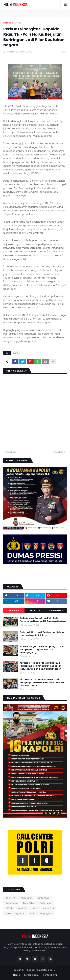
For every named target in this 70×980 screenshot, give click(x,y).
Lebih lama (59, 452)
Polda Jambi (45, 903)
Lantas (34, 908)
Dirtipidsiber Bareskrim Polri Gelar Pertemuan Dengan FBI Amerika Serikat (43, 620)
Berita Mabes (12, 903)
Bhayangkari (46, 913)
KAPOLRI (9, 908)
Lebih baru (11, 452)
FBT (55, 970)
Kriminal (22, 908)
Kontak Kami (50, 975)
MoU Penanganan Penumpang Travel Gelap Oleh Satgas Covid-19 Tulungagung (42, 649)
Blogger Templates (37, 970)
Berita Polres (44, 898)
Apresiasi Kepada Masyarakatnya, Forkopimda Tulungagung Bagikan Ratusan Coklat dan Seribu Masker (41, 666)
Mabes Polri (48, 908)
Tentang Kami (32, 975)
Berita (18, 23)
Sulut (32, 913)
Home (17, 975)
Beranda (8, 23)
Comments (56, 611)
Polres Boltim (27, 898)
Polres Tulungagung (15, 913)
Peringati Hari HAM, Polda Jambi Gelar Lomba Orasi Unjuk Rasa (42, 634)
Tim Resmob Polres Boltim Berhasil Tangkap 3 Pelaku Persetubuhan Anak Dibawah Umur (42, 682)
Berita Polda (29, 903)
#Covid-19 (10, 898)
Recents (35, 611)
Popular (14, 611)
